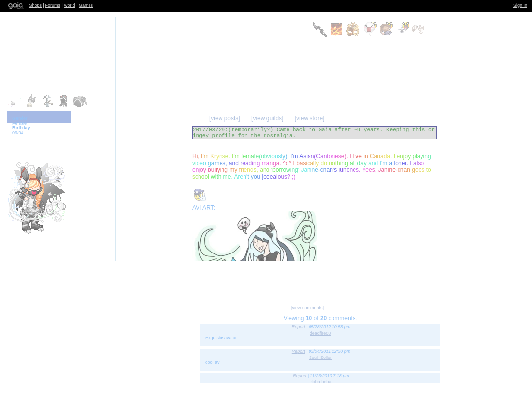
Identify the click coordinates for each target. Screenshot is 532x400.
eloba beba (321, 382)
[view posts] (225, 118)
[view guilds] (267, 118)
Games (86, 5)
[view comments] (307, 308)
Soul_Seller (320, 358)
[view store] (310, 118)
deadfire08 (321, 333)
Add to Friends (208, 280)
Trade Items (399, 280)
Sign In (520, 5)
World (69, 5)
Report (299, 327)
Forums (53, 5)
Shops (36, 5)
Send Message (296, 280)
